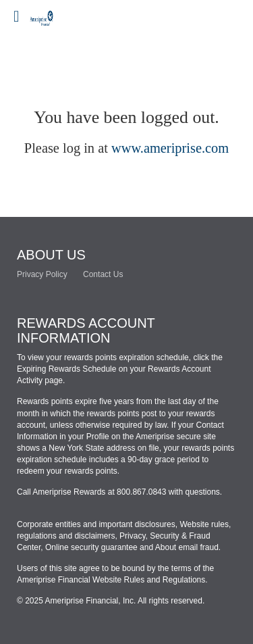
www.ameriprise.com (170, 148)
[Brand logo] (54, 14)
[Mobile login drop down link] (16, 17)
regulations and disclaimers (66, 536)
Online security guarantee (91, 547)
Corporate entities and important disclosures (96, 524)
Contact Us (103, 274)
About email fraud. (188, 547)
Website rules (204, 524)
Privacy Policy (42, 274)
